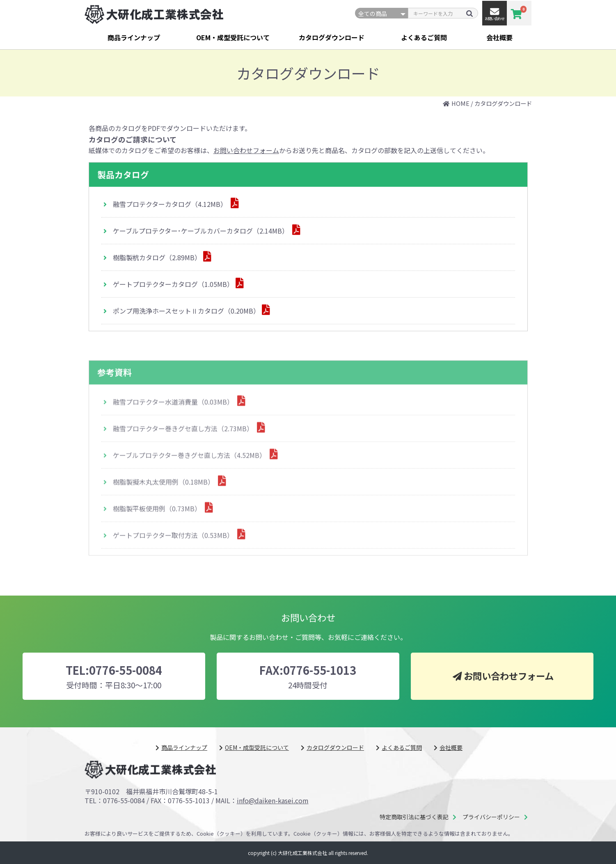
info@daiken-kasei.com (273, 800)
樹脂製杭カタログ (157, 258)
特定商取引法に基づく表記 (414, 817)
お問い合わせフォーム (246, 150)
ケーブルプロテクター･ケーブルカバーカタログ (202, 231)
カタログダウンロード (332, 37)
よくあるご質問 (424, 37)
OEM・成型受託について (233, 37)
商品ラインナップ (134, 37)
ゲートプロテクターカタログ (173, 285)
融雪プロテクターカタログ (171, 205)
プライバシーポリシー (491, 817)
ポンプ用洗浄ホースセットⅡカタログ (186, 312)
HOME (460, 103)
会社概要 (499, 37)
